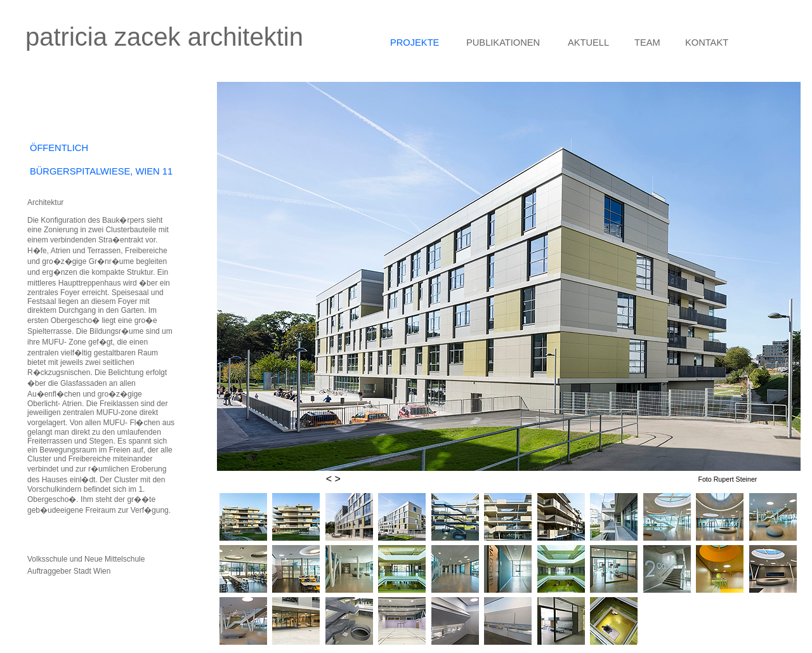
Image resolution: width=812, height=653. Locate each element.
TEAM (647, 43)
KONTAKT (707, 43)
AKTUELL (588, 43)
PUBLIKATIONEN (503, 43)
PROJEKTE (415, 43)
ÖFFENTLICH (59, 148)
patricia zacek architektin (164, 37)
